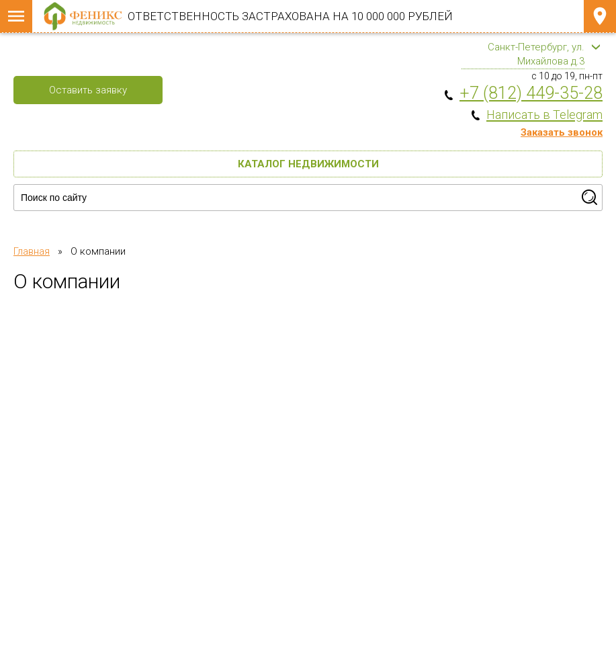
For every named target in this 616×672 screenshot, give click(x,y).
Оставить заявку (88, 90)
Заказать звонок (562, 132)
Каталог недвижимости (308, 164)
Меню (16, 16)
